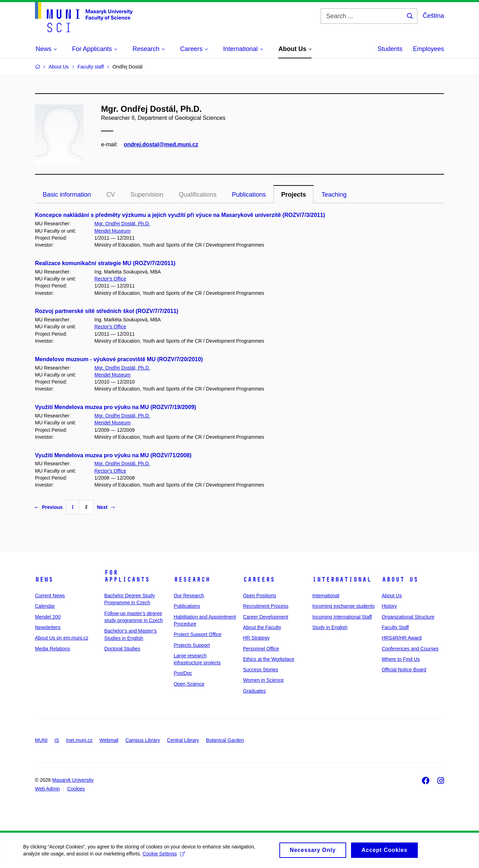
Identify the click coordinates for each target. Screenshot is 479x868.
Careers (259, 579)
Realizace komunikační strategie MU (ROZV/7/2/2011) (105, 263)
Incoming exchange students (343, 606)
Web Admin (47, 789)
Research (192, 579)
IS (57, 740)
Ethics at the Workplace (269, 659)
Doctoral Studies (122, 649)
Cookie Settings (165, 856)
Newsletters (48, 627)
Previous (49, 507)
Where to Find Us (401, 659)
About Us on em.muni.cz (62, 638)
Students (390, 49)
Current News (50, 596)
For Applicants (127, 576)
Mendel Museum (113, 231)
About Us (400, 579)
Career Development (266, 617)
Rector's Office (110, 279)
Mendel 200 (48, 617)
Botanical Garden (225, 740)
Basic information (67, 195)
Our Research (189, 596)
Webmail (109, 740)
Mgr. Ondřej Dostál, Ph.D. (122, 224)
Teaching (334, 195)
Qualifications (198, 195)
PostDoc (183, 673)
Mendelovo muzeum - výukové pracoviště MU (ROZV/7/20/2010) (119, 359)
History (389, 606)
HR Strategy (256, 638)
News (44, 579)
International (342, 579)
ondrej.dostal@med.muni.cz (161, 144)
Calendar (45, 606)
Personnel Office (261, 649)
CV (111, 195)
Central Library (183, 740)
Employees (428, 49)
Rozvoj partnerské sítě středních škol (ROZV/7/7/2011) (107, 311)
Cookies (76, 789)
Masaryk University (73, 780)
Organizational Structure (408, 617)
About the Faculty (262, 627)
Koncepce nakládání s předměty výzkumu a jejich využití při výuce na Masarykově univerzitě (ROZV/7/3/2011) (180, 215)
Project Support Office (198, 634)
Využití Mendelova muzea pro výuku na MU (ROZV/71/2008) (113, 455)
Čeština (433, 16)
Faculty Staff (395, 627)
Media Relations (52, 649)
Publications (249, 195)
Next (106, 507)
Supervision (147, 195)
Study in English (330, 627)
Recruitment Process (266, 606)
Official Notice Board (404, 670)
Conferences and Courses (410, 649)
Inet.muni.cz (79, 740)
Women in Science (263, 680)
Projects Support (192, 645)
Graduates (254, 691)
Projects (294, 195)
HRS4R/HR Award (402, 638)
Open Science (189, 684)
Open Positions (260, 596)
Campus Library (143, 740)
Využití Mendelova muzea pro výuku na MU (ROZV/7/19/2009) (116, 407)
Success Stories (260, 670)
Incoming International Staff (342, 617)
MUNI (41, 740)
